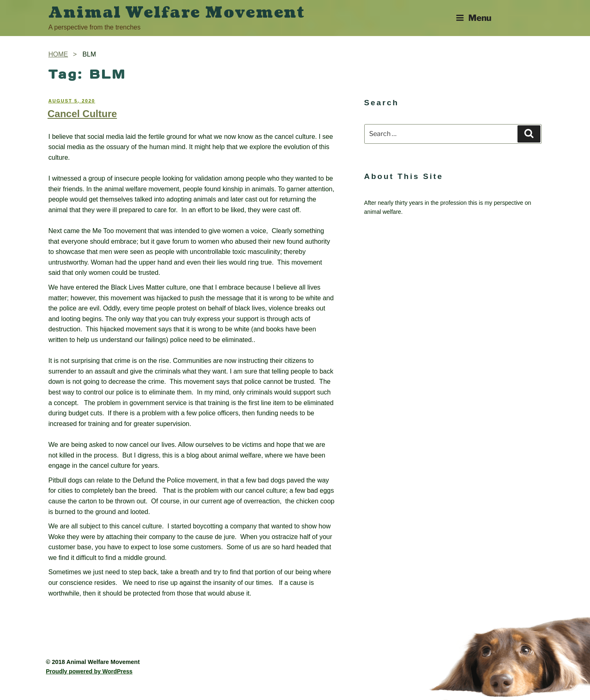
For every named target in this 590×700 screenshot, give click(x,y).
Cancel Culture (82, 114)
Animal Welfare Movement (177, 13)
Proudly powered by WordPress (89, 671)
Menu (473, 18)
